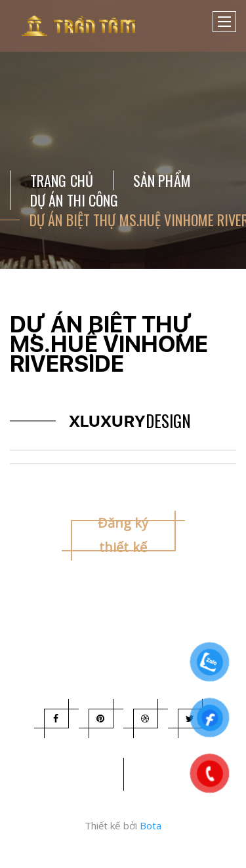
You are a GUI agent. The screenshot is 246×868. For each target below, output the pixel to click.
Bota (151, 825)
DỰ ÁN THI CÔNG (74, 200)
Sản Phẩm (162, 180)
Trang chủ (62, 180)
